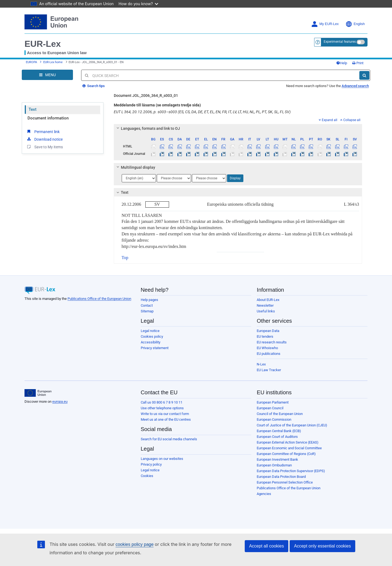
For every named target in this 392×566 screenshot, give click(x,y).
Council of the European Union (280, 414)
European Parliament (273, 402)
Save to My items (45, 147)
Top (125, 258)
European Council (270, 408)
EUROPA (31, 62)
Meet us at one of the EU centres (166, 419)
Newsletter (265, 305)
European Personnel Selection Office (285, 482)
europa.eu (60, 402)
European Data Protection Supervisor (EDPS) (291, 471)
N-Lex (261, 364)
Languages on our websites (162, 459)
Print (358, 63)
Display (235, 178)
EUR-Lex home (53, 62)
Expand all (328, 120)
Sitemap (147, 311)
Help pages (149, 300)
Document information (48, 118)
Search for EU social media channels (169, 439)
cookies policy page (134, 544)
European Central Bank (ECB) (279, 431)
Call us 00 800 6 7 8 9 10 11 (162, 402)
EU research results (272, 342)
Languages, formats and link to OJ (147, 128)
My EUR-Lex (325, 24)
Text (33, 109)
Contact (147, 305)
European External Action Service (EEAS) (288, 442)
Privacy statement (155, 348)
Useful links (266, 311)
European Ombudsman (274, 465)
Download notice (44, 139)
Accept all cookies (267, 546)
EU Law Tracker (269, 370)
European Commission (274, 419)
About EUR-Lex (268, 300)
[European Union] (38, 393)
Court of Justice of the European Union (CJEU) (292, 425)
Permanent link (43, 131)
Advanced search (355, 86)
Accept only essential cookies (322, 546)
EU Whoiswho (267, 348)
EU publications (269, 354)
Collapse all (350, 120)
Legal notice (150, 331)
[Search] (364, 75)
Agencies (264, 494)
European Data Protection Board (281, 477)
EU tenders (265, 336)
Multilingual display (135, 167)
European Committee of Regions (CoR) (286, 454)
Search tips (94, 86)
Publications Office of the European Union (99, 299)
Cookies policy (152, 336)
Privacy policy (151, 464)
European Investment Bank (277, 459)
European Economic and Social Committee (289, 448)
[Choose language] (139, 178)
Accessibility (151, 342)
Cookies (147, 476)
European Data (268, 331)
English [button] (355, 24)
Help (342, 63)
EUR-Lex (43, 44)
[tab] (238, 128)
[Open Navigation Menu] (47, 75)
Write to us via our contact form (165, 414)
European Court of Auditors (277, 437)
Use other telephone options (162, 408)
